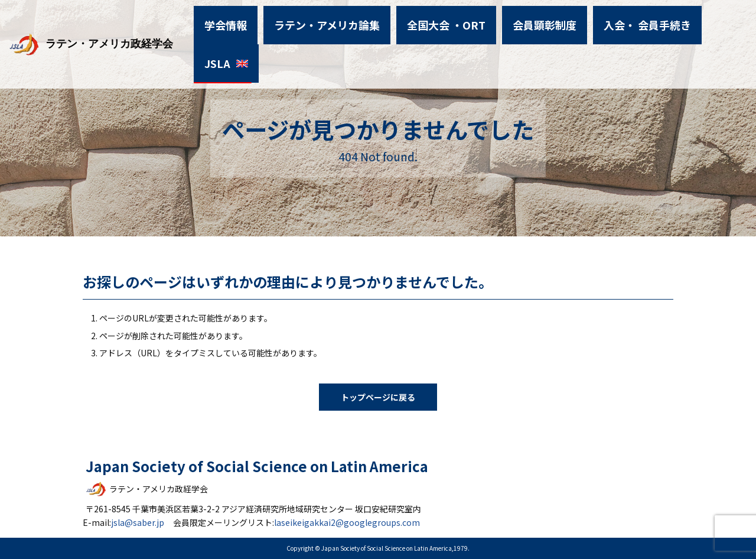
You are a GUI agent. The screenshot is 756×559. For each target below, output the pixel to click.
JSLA (696, 20)
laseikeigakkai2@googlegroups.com (347, 522)
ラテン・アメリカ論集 (333, 20)
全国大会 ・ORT (439, 20)
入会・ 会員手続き (620, 20)
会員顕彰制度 (527, 20)
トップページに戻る (378, 397)
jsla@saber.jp (138, 522)
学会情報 (242, 20)
